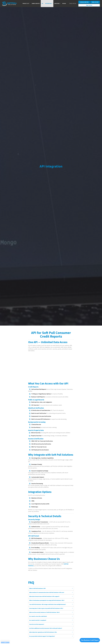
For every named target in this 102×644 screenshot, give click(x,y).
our (5, 641)
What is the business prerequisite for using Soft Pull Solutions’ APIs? (47, 600)
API (42, 3)
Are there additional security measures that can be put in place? (46, 628)
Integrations (48, 3)
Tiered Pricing (73, 3)
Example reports (36, 3)
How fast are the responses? (37, 624)
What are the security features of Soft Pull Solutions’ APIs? (45, 612)
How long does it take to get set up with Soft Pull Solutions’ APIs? (46, 608)
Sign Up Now (89, 5)
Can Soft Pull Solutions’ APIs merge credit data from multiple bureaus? (48, 604)
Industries (57, 3)
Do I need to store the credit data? (38, 616)
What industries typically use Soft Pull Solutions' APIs (43, 632)
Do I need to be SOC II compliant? (38, 620)
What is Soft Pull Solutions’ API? (38, 588)
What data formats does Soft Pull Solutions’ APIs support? (44, 596)
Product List (26, 3)
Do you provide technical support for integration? (42, 636)
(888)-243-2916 (95, 2)
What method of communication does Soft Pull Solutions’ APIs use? (47, 592)
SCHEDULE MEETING (84, 2)
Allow (5, 642)
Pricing (64, 3)
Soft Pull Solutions (9, 4)
